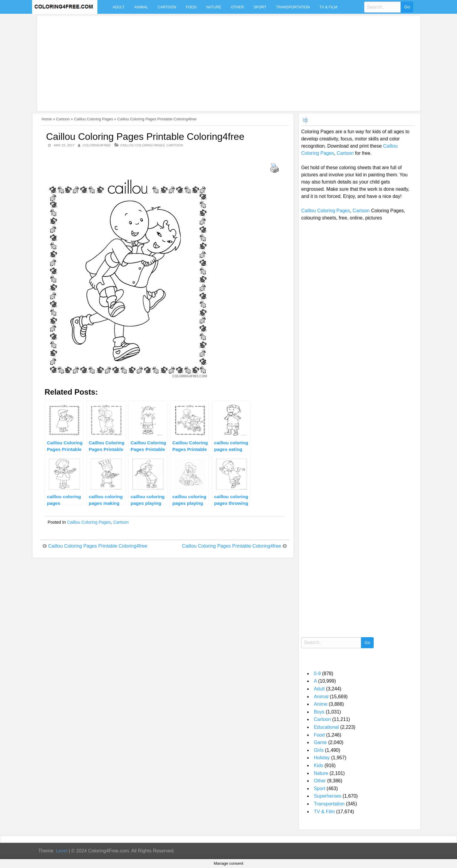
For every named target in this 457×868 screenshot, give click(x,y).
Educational (326, 727)
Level (61, 851)
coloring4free (97, 145)
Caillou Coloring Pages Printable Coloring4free (98, 546)
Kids (318, 765)
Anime (320, 704)
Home (47, 119)
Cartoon (167, 7)
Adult (119, 7)
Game (320, 742)
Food (191, 7)
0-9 (317, 674)
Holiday (322, 758)
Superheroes (328, 796)
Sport (260, 7)
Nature (214, 7)
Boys (319, 712)
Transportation (293, 7)
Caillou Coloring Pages (93, 119)
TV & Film (328, 7)
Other (237, 7)
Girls (319, 750)
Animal (141, 7)
